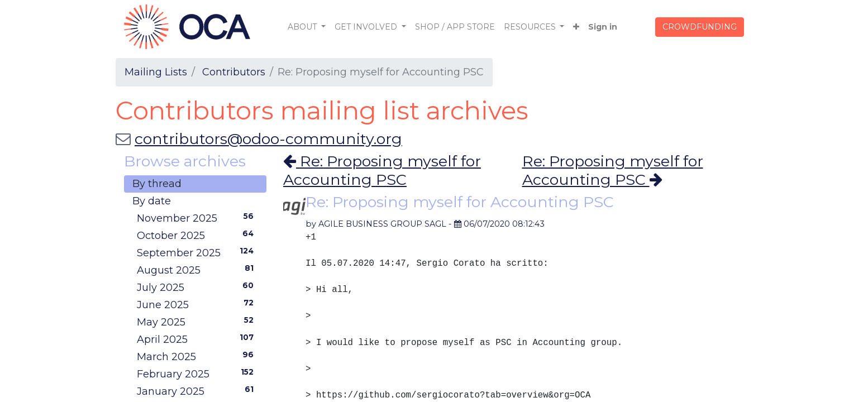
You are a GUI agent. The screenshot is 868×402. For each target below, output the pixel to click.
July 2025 (197, 287)
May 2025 (197, 322)
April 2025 (197, 339)
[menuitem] (455, 27)
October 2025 (197, 235)
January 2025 (197, 391)
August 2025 (197, 270)
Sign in (603, 27)
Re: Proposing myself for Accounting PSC (382, 170)
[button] (576, 27)
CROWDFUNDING (700, 27)
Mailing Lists (156, 72)
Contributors (234, 72)
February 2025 (197, 374)
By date (152, 201)
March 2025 (197, 356)
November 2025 (197, 218)
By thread (157, 184)
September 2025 (197, 252)
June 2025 (197, 304)
